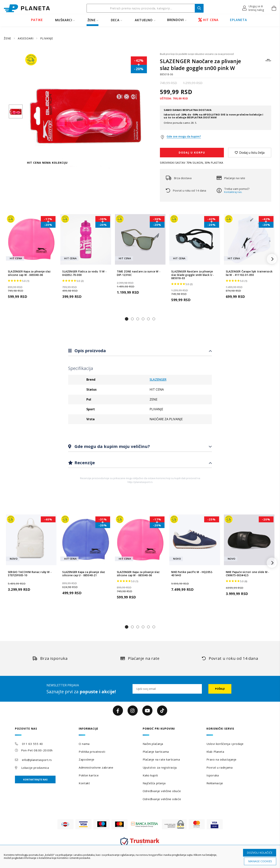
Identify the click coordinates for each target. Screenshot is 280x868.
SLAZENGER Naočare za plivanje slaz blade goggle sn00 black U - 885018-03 (193, 275)
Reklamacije (215, 783)
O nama (84, 744)
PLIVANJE (47, 38)
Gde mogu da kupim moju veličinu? (112, 446)
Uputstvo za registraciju (160, 767)
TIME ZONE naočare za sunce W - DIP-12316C (139, 273)
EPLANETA (239, 20)
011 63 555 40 (32, 744)
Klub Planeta (215, 752)
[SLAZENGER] (268, 62)
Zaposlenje (87, 759)
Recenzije (84, 462)
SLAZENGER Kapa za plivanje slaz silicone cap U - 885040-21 (84, 574)
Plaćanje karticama (156, 752)
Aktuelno (144, 20)
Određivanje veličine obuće (162, 791)
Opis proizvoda (90, 350)
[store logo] (27, 8)
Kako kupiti (150, 775)
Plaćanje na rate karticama (161, 759)
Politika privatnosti (92, 752)
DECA (115, 20)
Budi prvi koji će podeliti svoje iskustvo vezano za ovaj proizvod (197, 54)
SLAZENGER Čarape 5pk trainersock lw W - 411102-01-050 (249, 273)
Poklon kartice (89, 775)
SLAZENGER (158, 380)
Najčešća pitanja (154, 783)
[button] (253, 8)
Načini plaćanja (153, 744)
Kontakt (84, 783)
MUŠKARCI (64, 20)
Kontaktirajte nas (35, 780)
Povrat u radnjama (220, 767)
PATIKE (37, 20)
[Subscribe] (220, 689)
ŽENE (92, 20)
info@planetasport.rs (37, 760)
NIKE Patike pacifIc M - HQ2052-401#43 (192, 574)
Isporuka (213, 775)
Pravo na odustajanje (221, 759)
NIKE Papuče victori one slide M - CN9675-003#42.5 (248, 574)
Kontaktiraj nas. (233, 192)
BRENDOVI (176, 20)
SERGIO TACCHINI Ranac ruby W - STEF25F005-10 (30, 574)
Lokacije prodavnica (35, 768)
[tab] (140, 351)
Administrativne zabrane (96, 767)
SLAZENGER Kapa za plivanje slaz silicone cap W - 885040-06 (29, 273)
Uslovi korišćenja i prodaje (225, 744)
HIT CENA (209, 20)
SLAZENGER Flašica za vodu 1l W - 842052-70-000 (84, 273)
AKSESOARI (26, 38)
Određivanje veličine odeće (162, 799)
